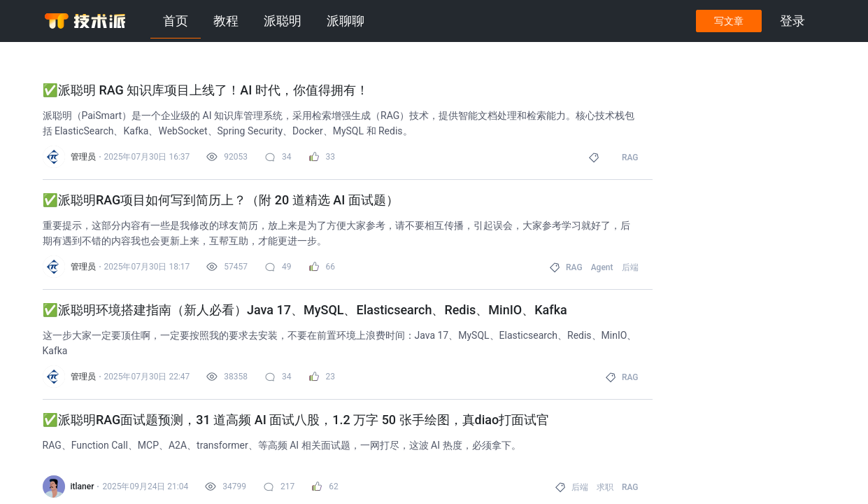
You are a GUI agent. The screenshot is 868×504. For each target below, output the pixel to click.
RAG (630, 157)
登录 (792, 21)
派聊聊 (346, 21)
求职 (605, 487)
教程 (226, 21)
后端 (630, 267)
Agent (602, 267)
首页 (176, 21)
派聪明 (283, 21)
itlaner (83, 486)
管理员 (83, 157)
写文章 (729, 21)
